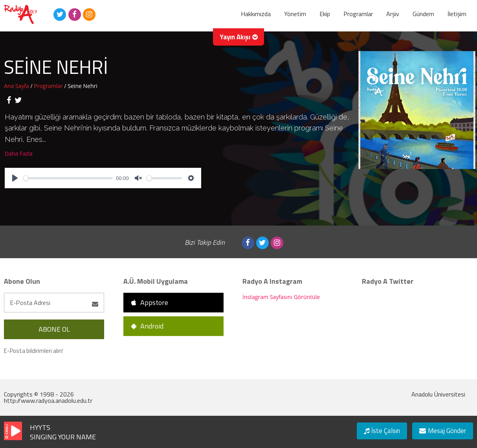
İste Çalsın (376, 430)
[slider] (68, 178)
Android (147, 326)
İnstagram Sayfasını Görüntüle (281, 297)
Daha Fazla (19, 153)
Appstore (150, 302)
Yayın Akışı (239, 41)
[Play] (15, 178)
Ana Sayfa (17, 86)
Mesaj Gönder (440, 430)
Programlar (49, 86)
